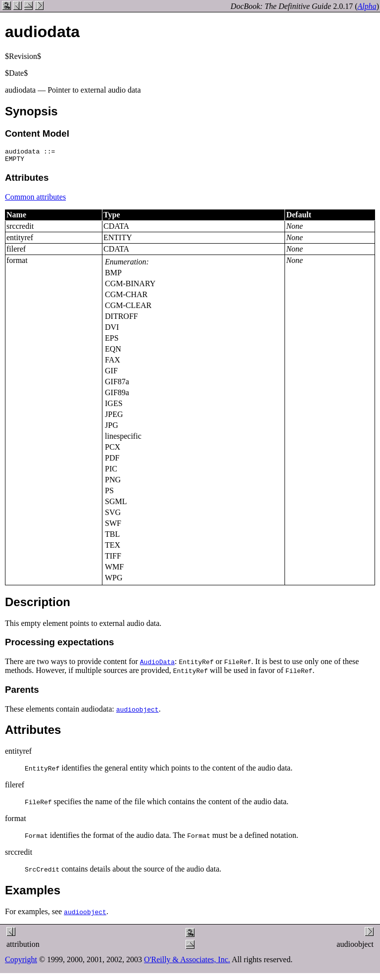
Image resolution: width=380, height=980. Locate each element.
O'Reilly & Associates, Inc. (187, 962)
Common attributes (35, 200)
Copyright (21, 962)
